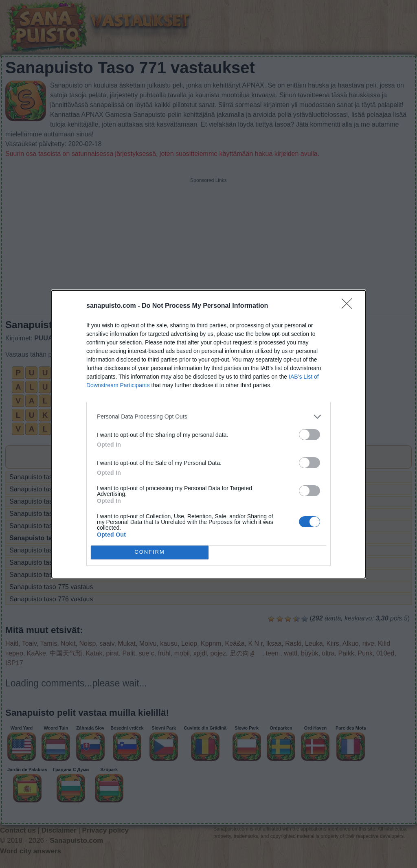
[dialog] (208, 434)
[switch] (309, 435)
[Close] (349, 306)
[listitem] (208, 417)
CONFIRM (150, 552)
